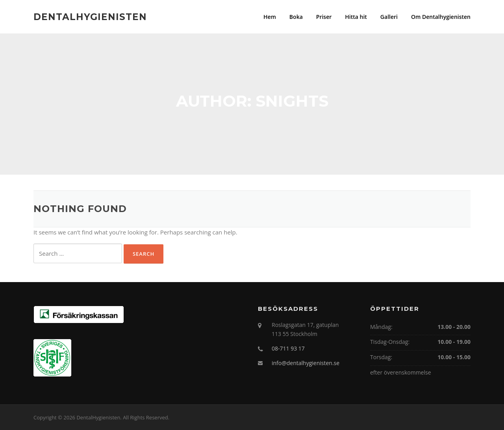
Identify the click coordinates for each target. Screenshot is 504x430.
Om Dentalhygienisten (441, 17)
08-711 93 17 (288, 348)
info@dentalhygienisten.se (306, 363)
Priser (324, 17)
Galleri (389, 17)
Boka (296, 17)
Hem (270, 17)
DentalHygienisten (90, 17)
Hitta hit (356, 17)
